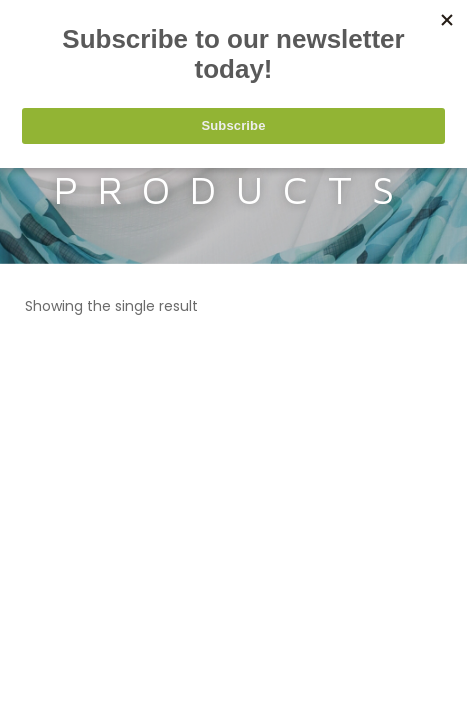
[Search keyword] (233, 86)
